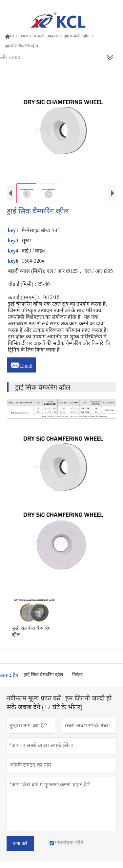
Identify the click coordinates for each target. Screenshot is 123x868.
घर (10, 36)
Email (21, 364)
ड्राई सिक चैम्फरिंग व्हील (43, 675)
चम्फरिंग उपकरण (46, 36)
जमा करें (20, 843)
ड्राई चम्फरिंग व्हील (77, 36)
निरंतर (77, 675)
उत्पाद (24, 36)
